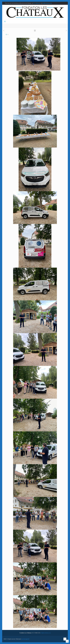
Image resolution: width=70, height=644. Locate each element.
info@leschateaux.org (45, 633)
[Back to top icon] (65, 639)
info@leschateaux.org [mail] (47, 3)
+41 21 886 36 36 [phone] (37, 3)
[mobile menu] (5, 21)
